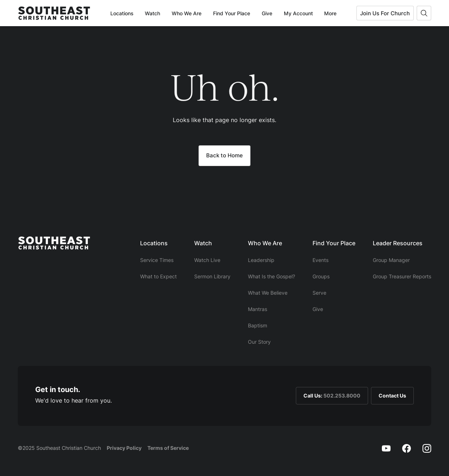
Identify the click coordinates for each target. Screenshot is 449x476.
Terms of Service (168, 448)
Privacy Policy (124, 448)
